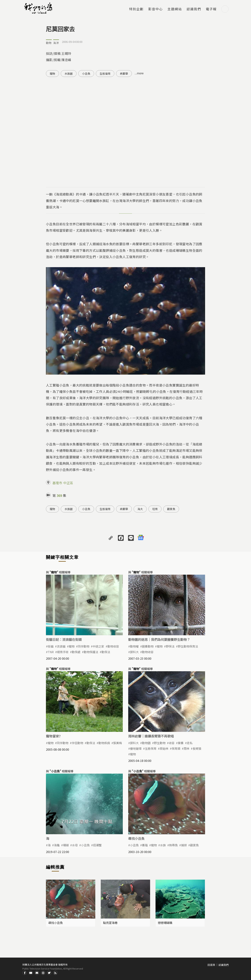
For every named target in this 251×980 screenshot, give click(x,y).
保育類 (176, 748)
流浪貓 (61, 646)
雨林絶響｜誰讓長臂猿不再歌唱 (151, 736)
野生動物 (160, 743)
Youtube (31, 973)
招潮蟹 (97, 845)
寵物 (52, 74)
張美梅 (118, 743)
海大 (140, 509)
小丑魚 (86, 74)
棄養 (181, 743)
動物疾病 (104, 743)
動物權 (134, 646)
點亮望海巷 (110, 923)
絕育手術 (63, 652)
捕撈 (184, 845)
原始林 (164, 748)
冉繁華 (124, 74)
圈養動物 (148, 646)
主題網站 (175, 9)
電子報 (211, 9)
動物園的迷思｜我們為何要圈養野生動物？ (159, 639)
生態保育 (151, 748)
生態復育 (105, 74)
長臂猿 (197, 748)
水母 (75, 845)
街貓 (51, 646)
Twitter (49, 973)
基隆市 (57, 483)
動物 (49, 43)
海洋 (56, 43)
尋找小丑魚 (136, 838)
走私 (190, 743)
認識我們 (194, 9)
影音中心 (156, 9)
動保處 (76, 652)
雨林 (186, 748)
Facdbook (25, 973)
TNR (51, 652)
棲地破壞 (136, 748)
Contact (37, 973)
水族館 (69, 74)
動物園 (146, 743)
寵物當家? (53, 736)
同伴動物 (84, 646)
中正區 (68, 483)
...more (139, 73)
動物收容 (113, 646)
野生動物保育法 (188, 646)
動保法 (106, 652)
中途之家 (98, 646)
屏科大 (134, 652)
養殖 (145, 845)
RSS (55, 973)
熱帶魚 (173, 845)
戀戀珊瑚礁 (165, 923)
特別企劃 (136, 9)
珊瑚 (66, 845)
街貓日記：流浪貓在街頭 (64, 639)
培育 (155, 509)
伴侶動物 (77, 743)
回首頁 (211, 965)
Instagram (43, 973)
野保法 (170, 646)
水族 (163, 845)
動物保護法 (91, 652)
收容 (172, 743)
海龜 (57, 845)
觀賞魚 (171, 509)
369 (59, 495)
